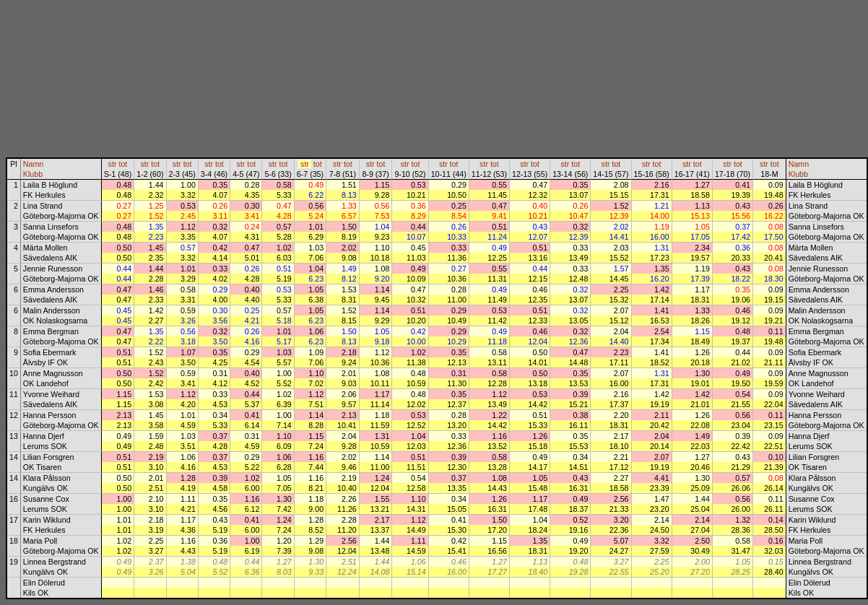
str (113, 164)
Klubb (33, 174)
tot (123, 164)
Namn (33, 164)
